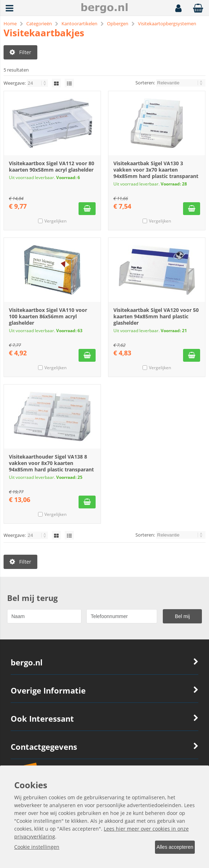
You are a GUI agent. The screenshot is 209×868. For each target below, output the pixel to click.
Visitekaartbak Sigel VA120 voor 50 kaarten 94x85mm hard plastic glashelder (156, 319)
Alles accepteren (170, 848)
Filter (20, 52)
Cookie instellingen (37, 848)
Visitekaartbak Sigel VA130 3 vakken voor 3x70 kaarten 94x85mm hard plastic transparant (156, 172)
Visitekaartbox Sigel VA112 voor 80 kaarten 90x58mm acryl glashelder (52, 169)
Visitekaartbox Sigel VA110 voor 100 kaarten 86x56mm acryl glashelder (48, 319)
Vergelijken (55, 224)
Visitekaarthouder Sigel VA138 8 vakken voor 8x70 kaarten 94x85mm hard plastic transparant (51, 466)
